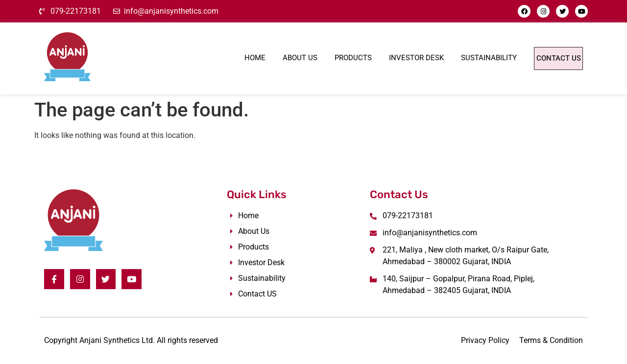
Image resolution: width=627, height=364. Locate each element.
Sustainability (459, 57)
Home (226, 57)
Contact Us (544, 58)
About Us (271, 57)
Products (324, 57)
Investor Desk (387, 57)
